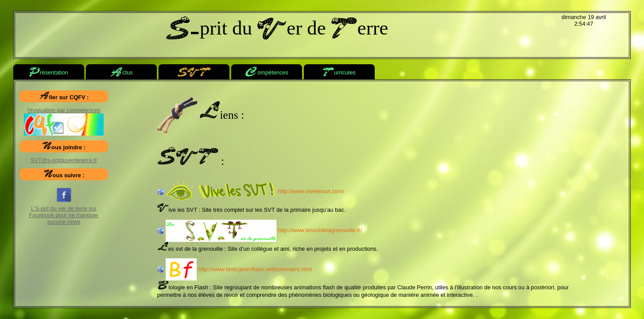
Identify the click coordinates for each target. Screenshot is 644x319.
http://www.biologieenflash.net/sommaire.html (239, 269)
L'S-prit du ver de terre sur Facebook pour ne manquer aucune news (64, 208)
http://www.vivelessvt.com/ (255, 191)
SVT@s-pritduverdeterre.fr (64, 160)
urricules (339, 73)
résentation (48, 73)
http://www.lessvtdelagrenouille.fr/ (264, 230)
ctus (121, 73)
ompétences (267, 73)
